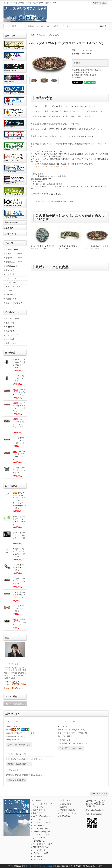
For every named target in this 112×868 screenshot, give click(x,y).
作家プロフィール (12, 319)
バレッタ (8, 291)
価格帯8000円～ (11, 266)
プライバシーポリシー (69, 813)
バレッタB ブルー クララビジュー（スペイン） (19, 440)
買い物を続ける (78, 77)
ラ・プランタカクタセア (14, 191)
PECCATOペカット (14, 180)
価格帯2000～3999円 (13, 254)
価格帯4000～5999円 (13, 258)
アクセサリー (14, 101)
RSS (62, 816)
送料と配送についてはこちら (71, 748)
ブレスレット (10, 278)
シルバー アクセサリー (14, 303)
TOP (33, 35)
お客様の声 (9, 327)
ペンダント (9, 274)
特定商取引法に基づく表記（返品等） (87, 70)
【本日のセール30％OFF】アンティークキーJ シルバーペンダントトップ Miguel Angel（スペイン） (19, 500)
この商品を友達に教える (82, 72)
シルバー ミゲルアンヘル (14, 45)
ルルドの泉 (9, 339)
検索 (103, 26)
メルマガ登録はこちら (16, 704)
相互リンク (9, 331)
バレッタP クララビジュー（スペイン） (19, 608)
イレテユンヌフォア (14, 158)
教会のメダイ (14, 79)
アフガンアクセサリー (14, 112)
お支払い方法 (66, 804)
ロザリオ (8, 295)
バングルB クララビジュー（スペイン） (19, 567)
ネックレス (9, 270)
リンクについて (11, 335)
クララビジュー (55, 35)
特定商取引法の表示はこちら (19, 764)
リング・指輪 (10, 282)
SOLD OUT (42, 35)
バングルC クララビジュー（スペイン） (19, 581)
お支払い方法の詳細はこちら (19, 745)
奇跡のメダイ (10, 299)
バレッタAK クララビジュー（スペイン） (19, 622)
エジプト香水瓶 (14, 214)
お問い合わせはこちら (16, 780)
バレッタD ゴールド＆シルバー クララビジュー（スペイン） (19, 424)
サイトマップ (10, 323)
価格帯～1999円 (11, 250)
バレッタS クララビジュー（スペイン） (19, 470)
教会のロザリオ (14, 68)
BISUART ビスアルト (14, 203)
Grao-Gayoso (14, 124)
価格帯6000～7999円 (13, 262)
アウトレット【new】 (14, 135)
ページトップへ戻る (99, 794)
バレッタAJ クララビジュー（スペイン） (19, 392)
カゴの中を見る (99, 3)
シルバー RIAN (14, 169)
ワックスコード (10, 234)
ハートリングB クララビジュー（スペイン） (19, 378)
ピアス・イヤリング (12, 287)
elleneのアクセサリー (14, 146)
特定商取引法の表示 (68, 810)
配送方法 (64, 807)
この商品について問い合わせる (84, 75)
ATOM (68, 816)
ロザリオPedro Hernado (14, 90)
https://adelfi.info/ (97, 810)
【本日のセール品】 (12, 222)
